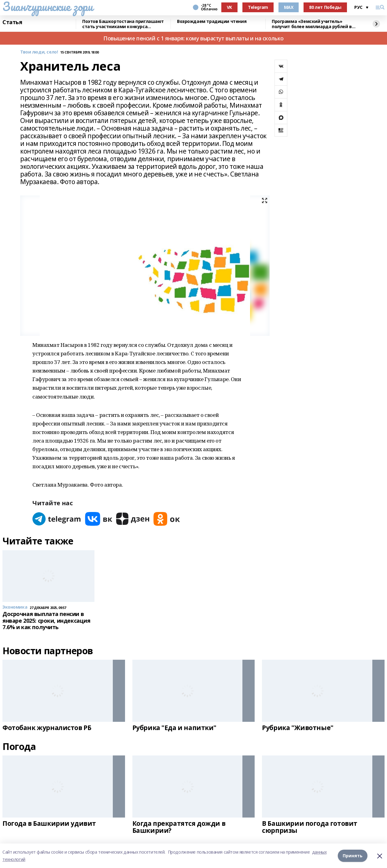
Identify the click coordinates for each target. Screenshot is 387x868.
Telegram (258, 7)
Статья (12, 22)
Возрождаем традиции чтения (212, 22)
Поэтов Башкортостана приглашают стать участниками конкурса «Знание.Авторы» (123, 24)
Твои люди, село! (39, 52)
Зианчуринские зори (48, 6)
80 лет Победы (325, 7)
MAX (289, 7)
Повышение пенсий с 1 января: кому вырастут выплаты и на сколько (193, 38)
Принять (353, 856)
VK (229, 7)
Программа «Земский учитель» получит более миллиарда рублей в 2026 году (312, 24)
